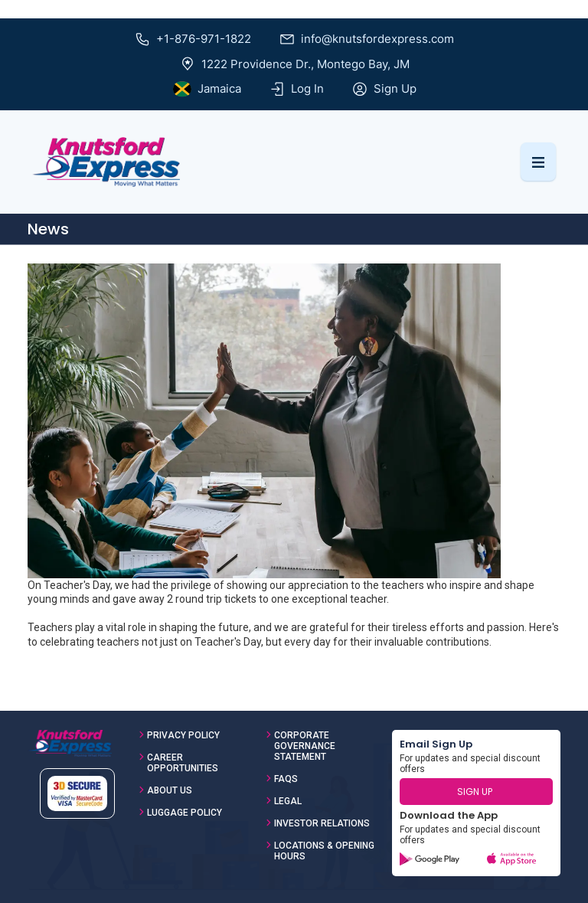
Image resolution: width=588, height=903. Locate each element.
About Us (170, 790)
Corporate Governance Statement (305, 746)
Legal (288, 801)
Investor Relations (322, 823)
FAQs (286, 779)
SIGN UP (475, 792)
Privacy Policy (183, 735)
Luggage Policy (185, 813)
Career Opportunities (183, 763)
